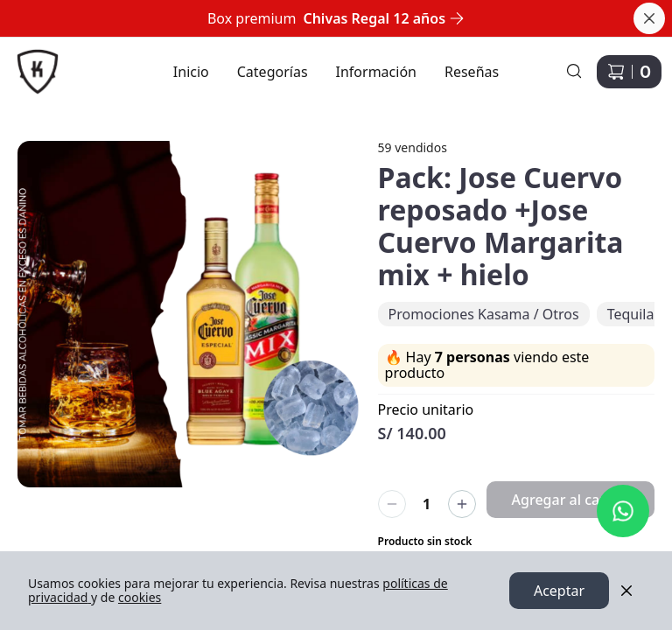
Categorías (273, 72)
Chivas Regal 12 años (384, 18)
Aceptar (559, 591)
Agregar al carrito (570, 500)
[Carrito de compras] (629, 72)
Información (376, 72)
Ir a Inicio (28, 61)
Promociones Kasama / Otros (484, 314)
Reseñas (472, 72)
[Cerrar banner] (649, 18)
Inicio (191, 72)
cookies (140, 597)
